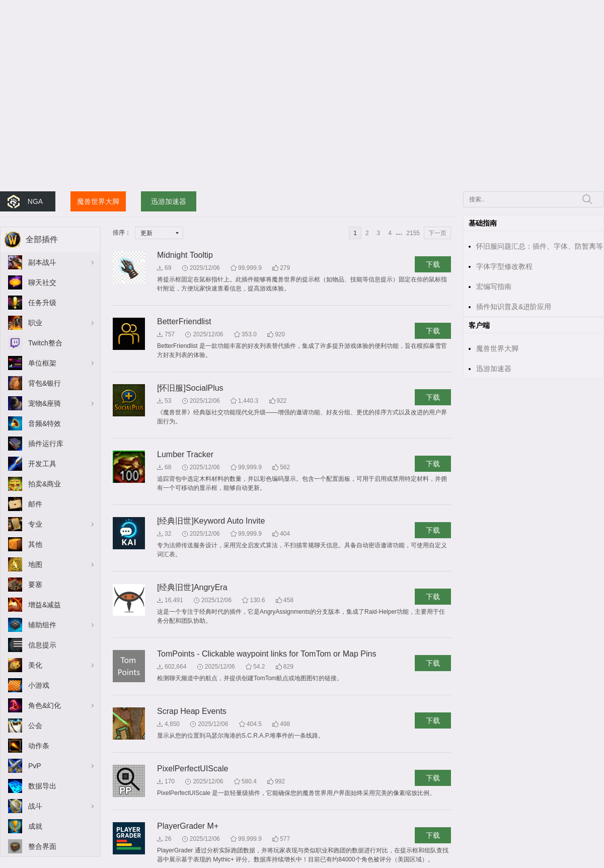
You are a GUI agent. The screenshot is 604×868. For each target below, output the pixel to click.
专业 (35, 524)
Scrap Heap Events (192, 711)
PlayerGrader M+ (188, 826)
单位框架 (42, 363)
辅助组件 (42, 625)
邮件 (35, 504)
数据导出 (42, 786)
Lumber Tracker (185, 454)
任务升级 (42, 303)
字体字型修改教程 (504, 266)
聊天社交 (42, 282)
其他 (35, 544)
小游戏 (39, 685)
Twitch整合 (45, 343)
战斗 (35, 806)
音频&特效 (45, 423)
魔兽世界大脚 (98, 201)
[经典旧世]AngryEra (192, 587)
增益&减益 (45, 605)
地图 (35, 564)
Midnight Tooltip (185, 255)
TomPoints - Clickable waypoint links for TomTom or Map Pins (267, 654)
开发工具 (42, 464)
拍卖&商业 (45, 484)
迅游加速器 (169, 201)
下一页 (437, 233)
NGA (35, 201)
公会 (35, 726)
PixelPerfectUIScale (193, 769)
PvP (35, 766)
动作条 (39, 746)
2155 (413, 233)
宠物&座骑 (45, 403)
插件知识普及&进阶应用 (514, 307)
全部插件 (42, 239)
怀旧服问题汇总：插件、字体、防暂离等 (540, 246)
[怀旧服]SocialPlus (190, 388)
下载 (433, 264)
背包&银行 (45, 383)
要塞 (35, 585)
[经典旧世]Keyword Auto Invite (211, 521)
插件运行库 (46, 444)
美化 (35, 665)
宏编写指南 (494, 286)
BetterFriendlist (184, 321)
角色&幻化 (45, 705)
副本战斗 (42, 262)
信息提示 (42, 645)
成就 (35, 826)
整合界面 (42, 846)
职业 (35, 323)
